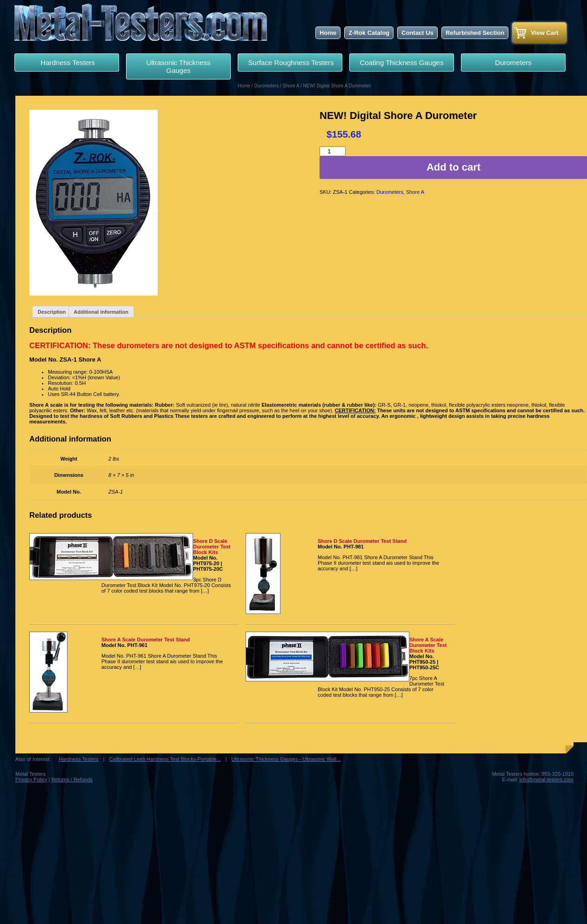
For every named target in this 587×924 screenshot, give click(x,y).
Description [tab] (52, 312)
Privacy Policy (31, 779)
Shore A (291, 86)
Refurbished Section (475, 33)
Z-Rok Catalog (369, 33)
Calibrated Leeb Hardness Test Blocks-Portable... (165, 759)
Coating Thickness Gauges (402, 63)
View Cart (544, 33)
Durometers (513, 63)
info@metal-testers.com (547, 779)
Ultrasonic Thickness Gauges (178, 66)
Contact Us (417, 33)
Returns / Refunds (72, 779)
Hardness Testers (67, 63)
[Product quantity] (333, 151)
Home (328, 33)
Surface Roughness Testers (290, 63)
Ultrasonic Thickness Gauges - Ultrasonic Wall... (286, 759)
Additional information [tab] (101, 312)
